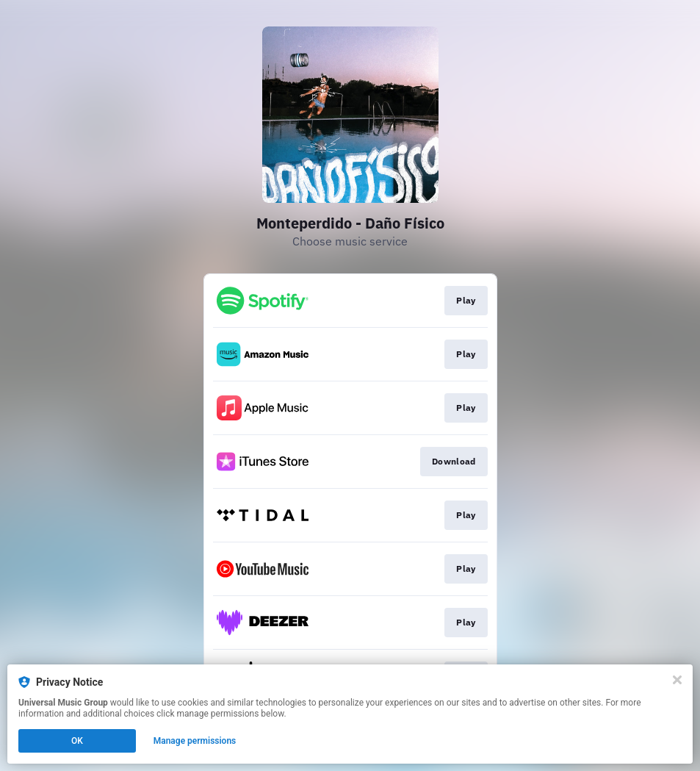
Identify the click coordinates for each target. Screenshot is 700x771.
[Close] (677, 680)
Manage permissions (195, 741)
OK (77, 741)
